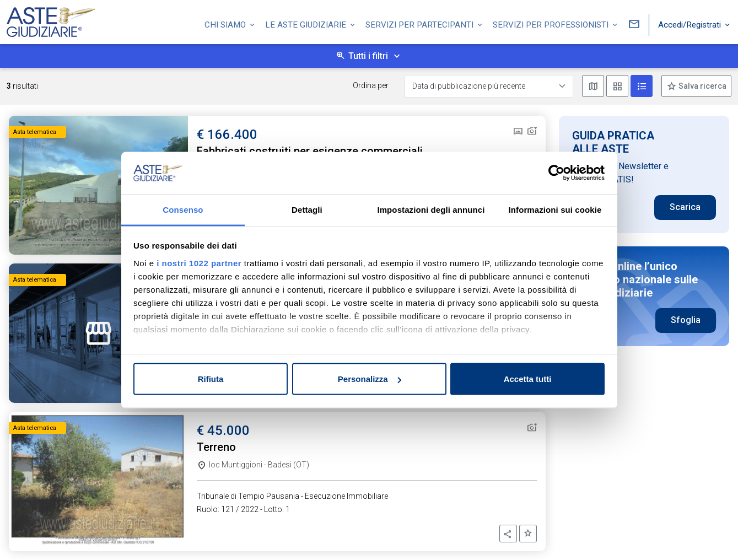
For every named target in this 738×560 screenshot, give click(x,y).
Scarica (685, 207)
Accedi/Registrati (691, 24)
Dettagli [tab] (307, 209)
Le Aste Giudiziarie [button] (307, 24)
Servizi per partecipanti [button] (421, 24)
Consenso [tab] (183, 209)
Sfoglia (686, 320)
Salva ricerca (702, 86)
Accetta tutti (528, 379)
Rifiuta (211, 379)
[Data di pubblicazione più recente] (489, 86)
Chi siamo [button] (226, 24)
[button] (508, 534)
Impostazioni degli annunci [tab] (431, 209)
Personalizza (370, 379)
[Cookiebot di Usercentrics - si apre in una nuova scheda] (556, 173)
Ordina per (371, 85)
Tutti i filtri (368, 56)
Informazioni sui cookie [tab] (555, 209)
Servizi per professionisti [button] (552, 24)
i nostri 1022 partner (199, 263)
